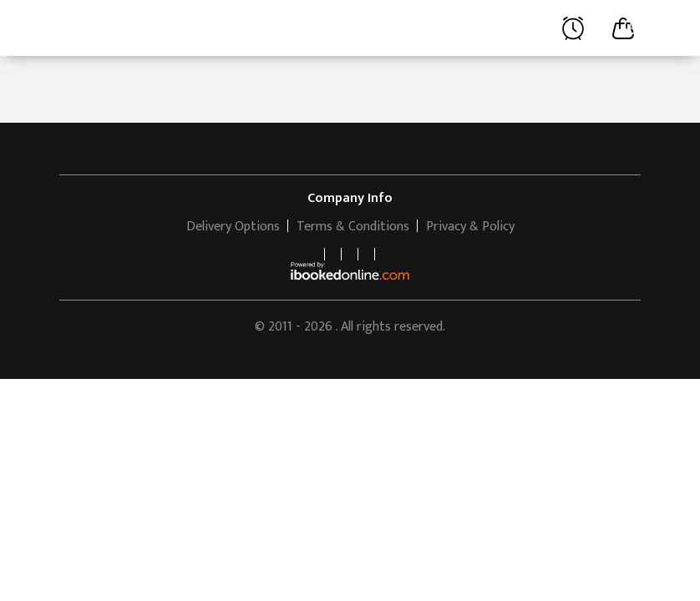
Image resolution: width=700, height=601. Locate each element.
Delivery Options (233, 227)
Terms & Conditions (353, 227)
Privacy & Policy (470, 227)
